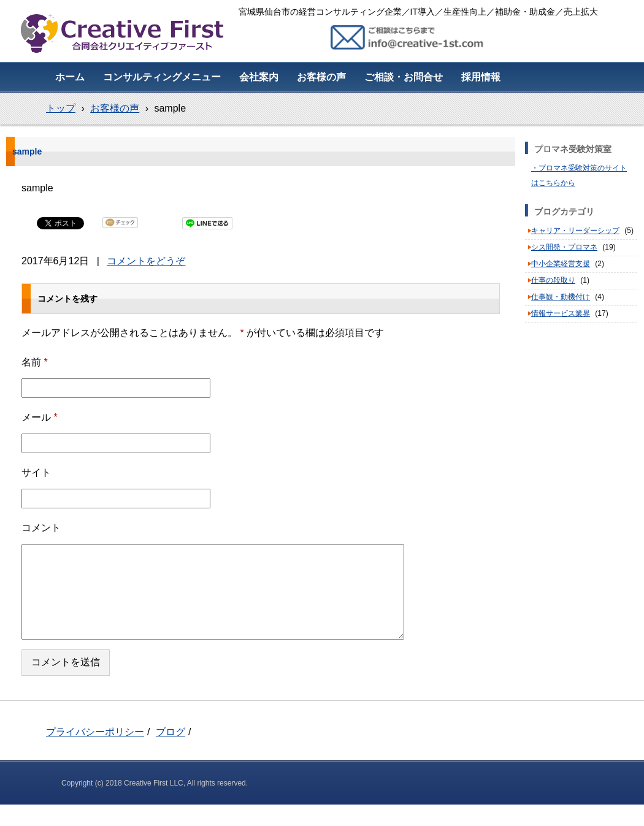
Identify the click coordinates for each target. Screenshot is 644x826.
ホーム (70, 77)
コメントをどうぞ (146, 261)
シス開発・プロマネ (564, 247)
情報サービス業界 (561, 313)
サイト (36, 472)
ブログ (171, 732)
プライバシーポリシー (95, 732)
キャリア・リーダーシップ (575, 231)
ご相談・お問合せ (404, 77)
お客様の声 (321, 77)
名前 (35, 362)
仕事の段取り (553, 280)
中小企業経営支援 (561, 264)
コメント (41, 528)
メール (40, 417)
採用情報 (481, 77)
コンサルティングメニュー (162, 77)
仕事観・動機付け (561, 297)
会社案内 (259, 77)
